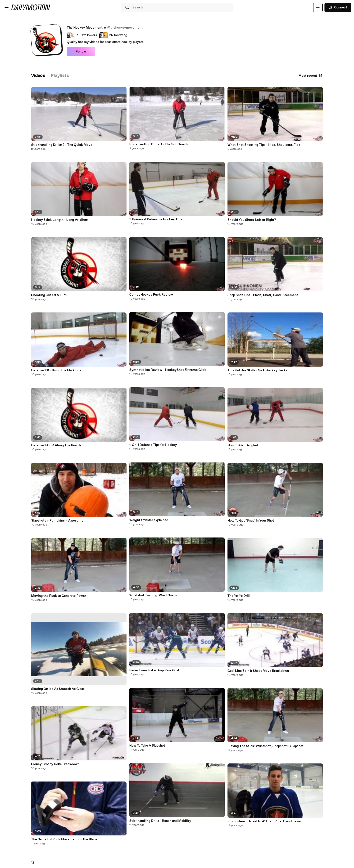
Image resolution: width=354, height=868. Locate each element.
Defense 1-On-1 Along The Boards (56, 445)
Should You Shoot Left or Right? (252, 220)
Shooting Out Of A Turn (49, 295)
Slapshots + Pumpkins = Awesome (57, 521)
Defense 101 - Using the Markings (56, 370)
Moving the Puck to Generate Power (59, 596)
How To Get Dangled (243, 445)
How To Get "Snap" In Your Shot (251, 521)
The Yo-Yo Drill (239, 596)
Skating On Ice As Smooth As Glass (58, 689)
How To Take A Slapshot (147, 746)
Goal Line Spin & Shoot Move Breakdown (258, 671)
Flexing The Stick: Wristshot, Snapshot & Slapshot (266, 746)
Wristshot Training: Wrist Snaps (153, 595)
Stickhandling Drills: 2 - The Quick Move (62, 145)
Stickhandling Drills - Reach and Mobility (160, 821)
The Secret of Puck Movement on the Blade (64, 839)
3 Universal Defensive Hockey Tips (156, 219)
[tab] (38, 76)
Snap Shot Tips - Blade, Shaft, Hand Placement (263, 295)
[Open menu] (7, 8)
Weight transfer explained (149, 520)
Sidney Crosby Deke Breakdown (55, 764)
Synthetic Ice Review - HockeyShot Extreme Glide (168, 370)
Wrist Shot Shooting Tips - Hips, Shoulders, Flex (264, 145)
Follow (81, 52)
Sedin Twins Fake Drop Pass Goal (154, 670)
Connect (338, 8)
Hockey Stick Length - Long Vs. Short (60, 220)
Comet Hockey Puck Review (151, 295)
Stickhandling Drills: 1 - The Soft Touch (158, 144)
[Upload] (318, 8)
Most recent (311, 76)
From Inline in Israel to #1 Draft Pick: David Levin (264, 821)
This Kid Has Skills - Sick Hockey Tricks (257, 370)
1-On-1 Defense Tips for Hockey (153, 445)
